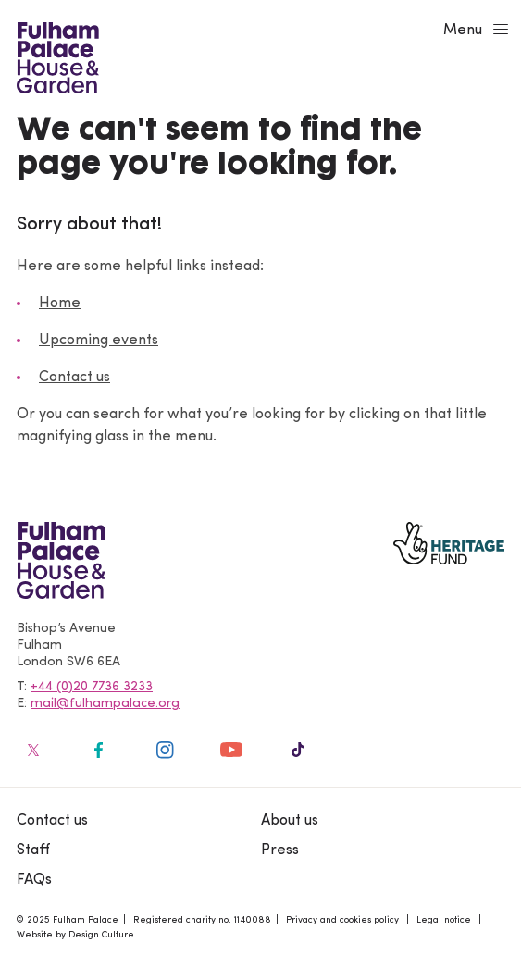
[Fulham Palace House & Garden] (55, 56)
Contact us (74, 378)
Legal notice (444, 920)
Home (60, 304)
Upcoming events (99, 341)
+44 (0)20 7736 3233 (92, 687)
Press (280, 850)
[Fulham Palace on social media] (31, 750)
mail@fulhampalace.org (105, 704)
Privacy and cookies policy (342, 920)
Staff (33, 850)
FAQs (34, 880)
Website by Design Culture (75, 935)
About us (290, 821)
